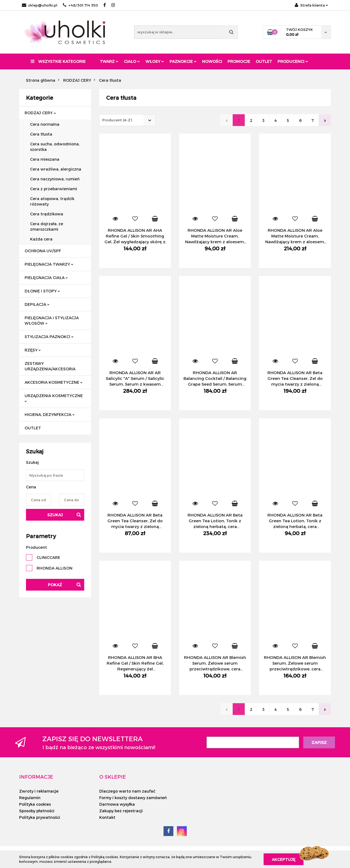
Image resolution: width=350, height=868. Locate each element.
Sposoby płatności (37, 811)
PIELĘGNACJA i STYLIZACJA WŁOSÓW (52, 320)
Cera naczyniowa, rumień (55, 179)
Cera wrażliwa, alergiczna (56, 169)
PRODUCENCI (293, 61)
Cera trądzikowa (47, 214)
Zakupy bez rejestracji (121, 811)
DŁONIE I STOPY (42, 291)
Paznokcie (183, 61)
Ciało (132, 61)
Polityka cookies (35, 804)
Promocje (239, 61)
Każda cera (41, 239)
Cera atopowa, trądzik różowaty (52, 201)
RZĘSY (33, 350)
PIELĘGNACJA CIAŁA (46, 278)
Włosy (155, 61)
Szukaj (55, 515)
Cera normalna (45, 124)
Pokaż (55, 585)
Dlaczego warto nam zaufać (127, 791)
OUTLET (33, 428)
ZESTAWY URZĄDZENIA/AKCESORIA (50, 366)
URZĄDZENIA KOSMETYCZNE (54, 398)
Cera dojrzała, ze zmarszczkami (47, 226)
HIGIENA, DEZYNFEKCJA (50, 414)
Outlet (264, 61)
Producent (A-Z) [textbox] (117, 120)
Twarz (109, 61)
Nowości (212, 61)
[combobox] (128, 120)
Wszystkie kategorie (58, 61)
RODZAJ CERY (40, 113)
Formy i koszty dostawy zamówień (133, 798)
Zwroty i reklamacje (39, 791)
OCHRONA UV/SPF (43, 251)
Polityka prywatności (40, 817)
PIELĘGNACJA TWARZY (49, 264)
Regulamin (30, 798)
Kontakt (107, 817)
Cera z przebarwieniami (54, 189)
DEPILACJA (37, 304)
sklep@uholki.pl (40, 5)
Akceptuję (284, 859)
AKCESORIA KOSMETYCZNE (54, 382)
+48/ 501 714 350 (80, 5)
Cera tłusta (41, 134)
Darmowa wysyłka (117, 804)
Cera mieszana (45, 159)
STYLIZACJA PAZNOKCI (49, 337)
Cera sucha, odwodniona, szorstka (55, 147)
